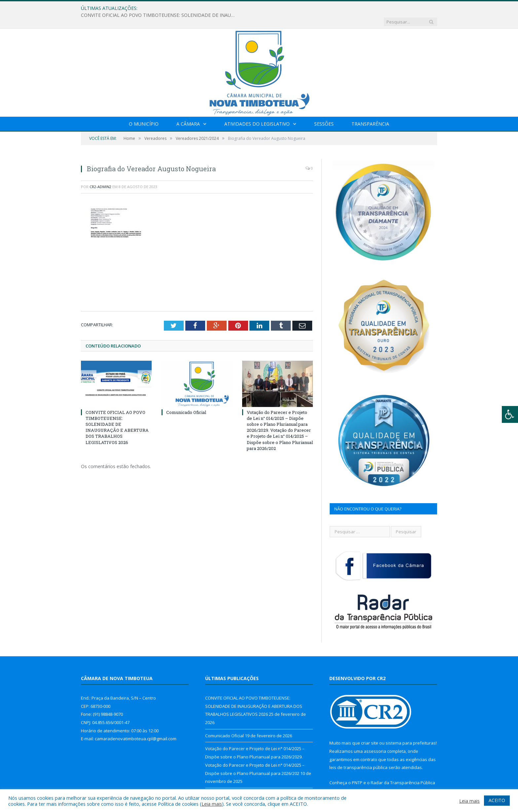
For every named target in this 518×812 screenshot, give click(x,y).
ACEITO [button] (497, 800)
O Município (144, 110)
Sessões (324, 110)
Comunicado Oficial (186, 398)
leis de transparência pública (358, 754)
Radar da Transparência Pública (403, 769)
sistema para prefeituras (411, 729)
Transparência (370, 110)
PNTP (357, 769)
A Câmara (188, 110)
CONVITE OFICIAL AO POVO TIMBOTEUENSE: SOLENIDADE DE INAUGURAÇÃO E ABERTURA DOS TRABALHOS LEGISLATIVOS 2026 (230, 8)
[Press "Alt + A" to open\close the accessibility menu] (510, 414)
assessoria (375, 738)
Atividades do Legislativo (257, 110)
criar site (370, 729)
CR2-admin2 (100, 173)
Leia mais (212, 804)
